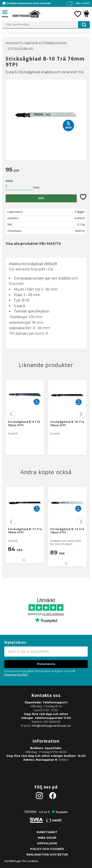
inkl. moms (83, 3)
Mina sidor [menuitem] (47, 838)
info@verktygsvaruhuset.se (51, 726)
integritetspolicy (16, 675)
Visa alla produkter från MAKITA (33, 244)
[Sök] (84, 25)
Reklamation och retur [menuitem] (47, 855)
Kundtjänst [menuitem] (47, 832)
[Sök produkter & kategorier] (46, 25)
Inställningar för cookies (21, 861)
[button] (6, 13)
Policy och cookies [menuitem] (47, 849)
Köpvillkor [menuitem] (47, 843)
